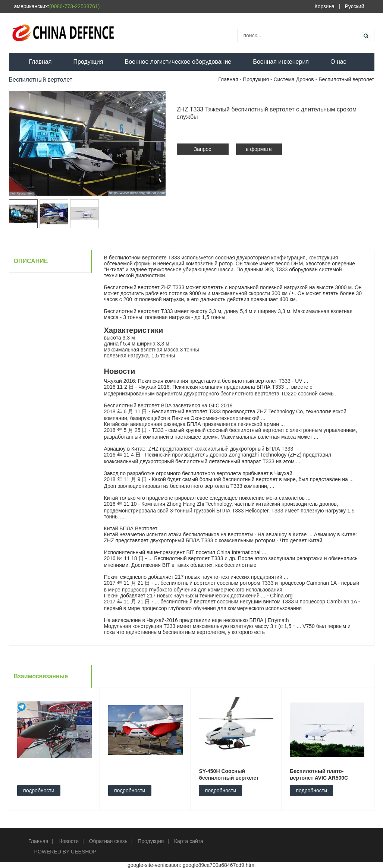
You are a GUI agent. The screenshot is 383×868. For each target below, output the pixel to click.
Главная (40, 62)
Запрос (203, 149)
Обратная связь (108, 841)
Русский (355, 6)
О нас (338, 62)
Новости (69, 841)
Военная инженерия (281, 62)
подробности (39, 790)
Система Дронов (293, 79)
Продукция (88, 62)
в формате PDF (259, 150)
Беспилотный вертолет (346, 79)
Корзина (325, 6)
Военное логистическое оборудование (178, 62)
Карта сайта (189, 841)
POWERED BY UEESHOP (65, 852)
